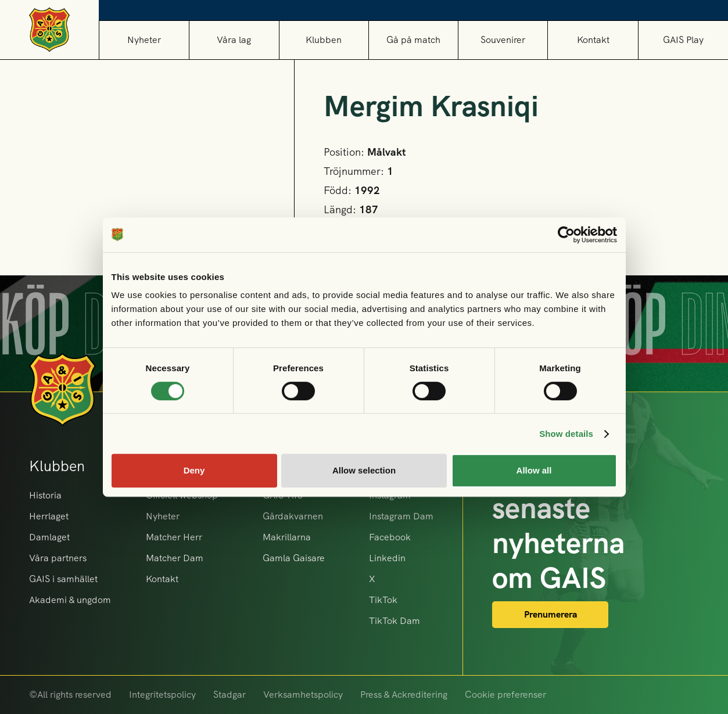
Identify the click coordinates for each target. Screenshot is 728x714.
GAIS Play (683, 40)
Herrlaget (49, 516)
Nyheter (144, 40)
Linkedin (387, 558)
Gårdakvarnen (293, 516)
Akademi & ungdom (70, 600)
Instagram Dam (401, 516)
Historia (45, 495)
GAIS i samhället (63, 579)
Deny (194, 470)
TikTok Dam (395, 621)
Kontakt (593, 40)
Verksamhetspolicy (303, 695)
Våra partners (58, 558)
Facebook (390, 537)
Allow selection (364, 470)
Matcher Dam (175, 558)
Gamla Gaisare (294, 558)
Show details (566, 434)
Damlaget (49, 537)
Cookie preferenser (505, 695)
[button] (234, 40)
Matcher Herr (174, 537)
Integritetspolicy (162, 695)
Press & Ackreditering (404, 695)
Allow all (534, 470)
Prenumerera (551, 614)
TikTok (383, 600)
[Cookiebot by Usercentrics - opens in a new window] (566, 235)
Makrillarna (287, 537)
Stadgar (229, 695)
